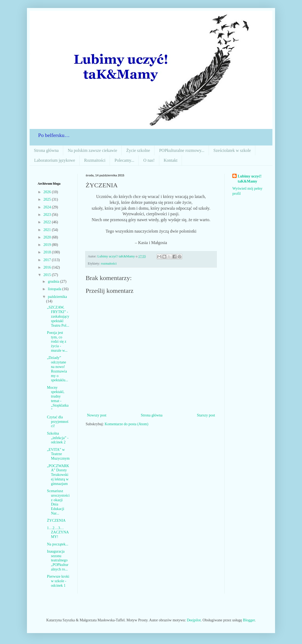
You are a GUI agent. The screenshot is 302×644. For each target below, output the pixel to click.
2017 (48, 260)
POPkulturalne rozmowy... (182, 150)
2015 (48, 275)
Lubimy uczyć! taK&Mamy (250, 179)
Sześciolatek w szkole (232, 150)
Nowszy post (97, 415)
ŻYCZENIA (56, 521)
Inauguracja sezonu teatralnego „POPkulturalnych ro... (58, 560)
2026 (48, 192)
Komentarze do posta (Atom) (126, 424)
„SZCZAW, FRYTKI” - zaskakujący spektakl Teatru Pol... (58, 316)
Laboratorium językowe (55, 160)
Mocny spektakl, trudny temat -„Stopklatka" (58, 399)
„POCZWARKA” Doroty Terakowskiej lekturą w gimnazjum (58, 475)
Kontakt (171, 160)
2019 (48, 245)
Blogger (249, 620)
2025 (48, 199)
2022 (48, 222)
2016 (48, 267)
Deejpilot (194, 620)
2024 (48, 207)
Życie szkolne (138, 150)
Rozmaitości (95, 160)
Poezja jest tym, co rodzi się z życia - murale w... (57, 342)
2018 (48, 252)
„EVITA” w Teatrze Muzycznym (58, 454)
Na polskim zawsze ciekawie (92, 150)
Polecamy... (124, 160)
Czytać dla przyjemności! (58, 422)
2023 (48, 215)
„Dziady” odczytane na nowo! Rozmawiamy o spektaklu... (57, 369)
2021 (48, 230)
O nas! (149, 160)
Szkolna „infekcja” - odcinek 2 (58, 438)
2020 (48, 237)
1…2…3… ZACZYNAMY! (58, 532)
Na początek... (58, 544)
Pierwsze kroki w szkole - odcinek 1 (58, 581)
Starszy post (206, 415)
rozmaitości (109, 264)
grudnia (54, 282)
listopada (55, 289)
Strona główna (46, 150)
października (57, 297)
